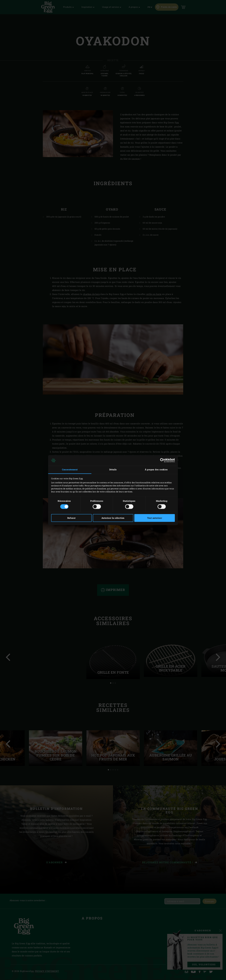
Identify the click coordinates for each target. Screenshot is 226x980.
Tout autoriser (155, 518)
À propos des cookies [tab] (156, 470)
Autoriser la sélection (113, 518)
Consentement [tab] (70, 470)
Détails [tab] (113, 470)
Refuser (71, 518)
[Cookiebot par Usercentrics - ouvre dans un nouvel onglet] (162, 460)
